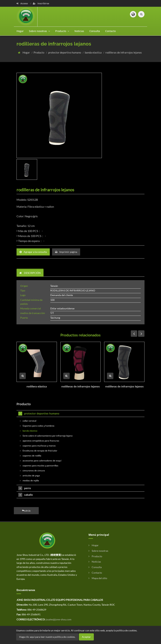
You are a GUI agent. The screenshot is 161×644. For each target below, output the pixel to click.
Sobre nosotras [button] (39, 31)
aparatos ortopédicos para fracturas (40, 441)
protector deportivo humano (65, 52)
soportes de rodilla (31, 456)
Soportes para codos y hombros (37, 426)
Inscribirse (41, 3)
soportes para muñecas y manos (38, 446)
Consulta (95, 31)
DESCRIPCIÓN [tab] (30, 273)
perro (25, 488)
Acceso (22, 3)
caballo (26, 495)
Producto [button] (62, 31)
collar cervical (28, 421)
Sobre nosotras (98, 551)
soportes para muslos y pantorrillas (39, 466)
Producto (39, 52)
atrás (26, 511)
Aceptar (86, 637)
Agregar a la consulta (33, 252)
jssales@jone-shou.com (59, 619)
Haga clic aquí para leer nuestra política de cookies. (47, 637)
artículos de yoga (30, 476)
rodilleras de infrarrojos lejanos (124, 52)
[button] (133, 14)
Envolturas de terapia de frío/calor (39, 451)
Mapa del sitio (98, 578)
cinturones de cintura (32, 471)
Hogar (20, 31)
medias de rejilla (29, 481)
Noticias (79, 31)
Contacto (110, 31)
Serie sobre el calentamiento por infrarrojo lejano (46, 436)
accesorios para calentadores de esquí (41, 461)
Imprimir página (66, 252)
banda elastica (93, 52)
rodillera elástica (37, 386)
